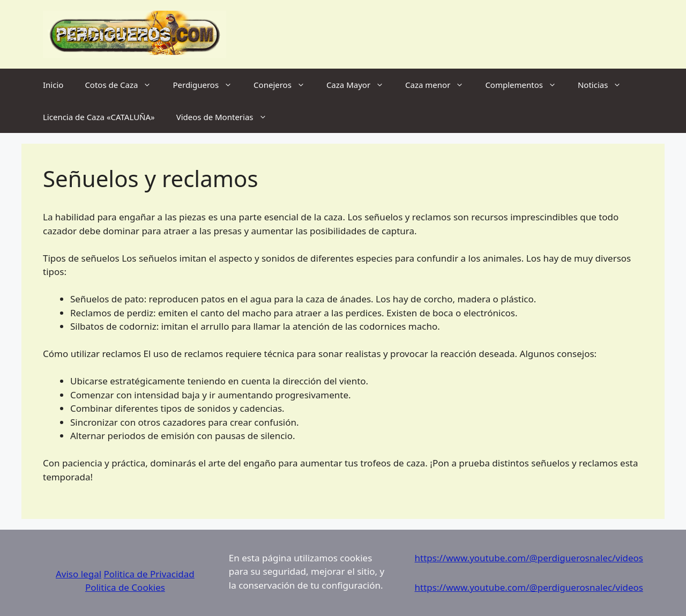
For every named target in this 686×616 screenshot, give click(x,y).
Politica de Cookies (125, 587)
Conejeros (285, 85)
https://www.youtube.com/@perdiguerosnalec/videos (529, 558)
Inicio (53, 85)
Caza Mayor (360, 85)
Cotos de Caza (123, 85)
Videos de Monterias (227, 117)
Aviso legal (79, 574)
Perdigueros (208, 85)
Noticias (605, 85)
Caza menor (440, 85)
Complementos (526, 85)
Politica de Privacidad (149, 574)
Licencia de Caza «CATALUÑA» (99, 117)
